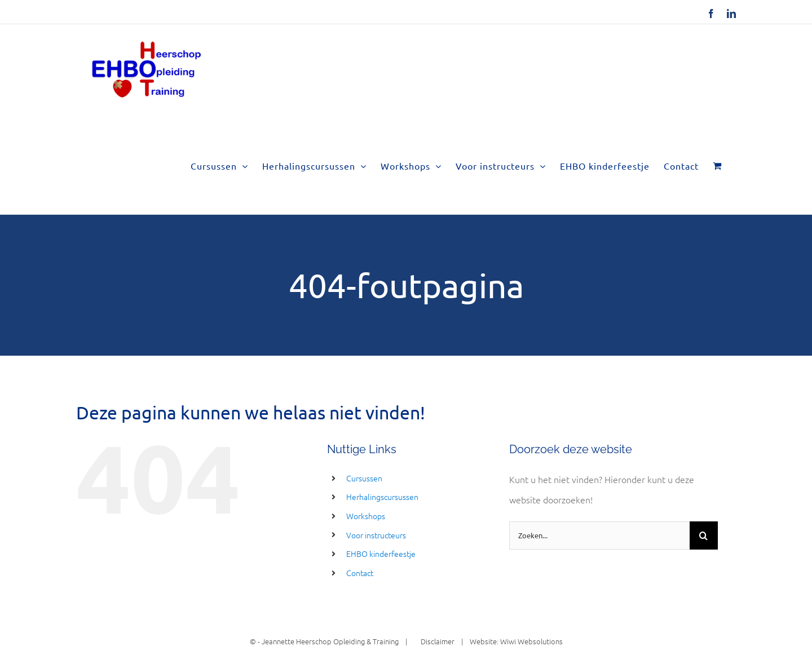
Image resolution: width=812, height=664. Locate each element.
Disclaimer (434, 641)
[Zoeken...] (599, 535)
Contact (360, 573)
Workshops (366, 516)
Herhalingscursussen (382, 497)
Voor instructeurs (376, 535)
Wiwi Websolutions (531, 641)
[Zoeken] (704, 535)
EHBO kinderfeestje (381, 554)
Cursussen (364, 478)
